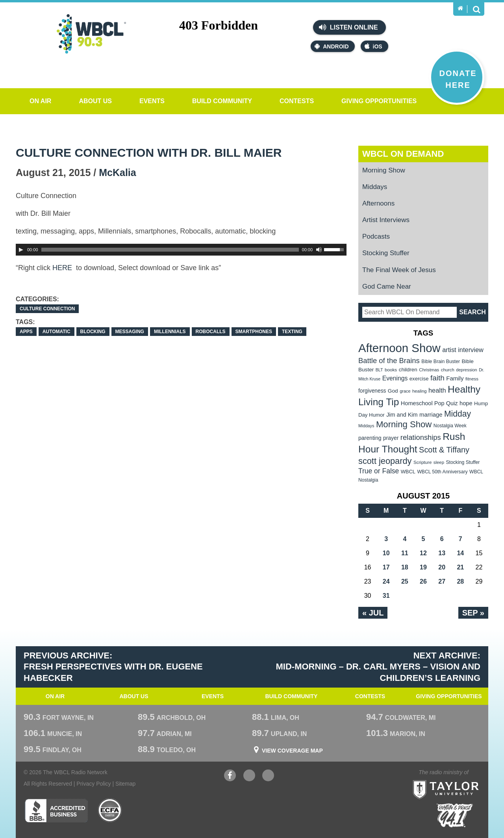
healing (420, 391)
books (391, 370)
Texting (292, 332)
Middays (375, 187)
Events (152, 101)
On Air (40, 101)
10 (386, 553)
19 (423, 567)
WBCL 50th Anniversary (442, 472)
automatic (57, 332)
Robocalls (211, 332)
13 (442, 553)
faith (437, 378)
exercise (419, 379)
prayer (391, 438)
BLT (379, 370)
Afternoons (378, 203)
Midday (458, 414)
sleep (439, 462)
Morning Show (384, 170)
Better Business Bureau (56, 810)
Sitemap (125, 784)
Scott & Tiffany (444, 450)
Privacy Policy (94, 784)
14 (460, 553)
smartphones (254, 332)
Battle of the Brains (389, 361)
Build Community (222, 101)
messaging (130, 332)
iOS (373, 46)
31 (386, 596)
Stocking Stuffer (386, 253)
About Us (95, 101)
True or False (379, 471)
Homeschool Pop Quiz (429, 403)
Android (332, 46)
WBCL (408, 472)
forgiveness (372, 391)
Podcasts (376, 236)
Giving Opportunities (379, 101)
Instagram (268, 776)
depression (467, 370)
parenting (370, 438)
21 (460, 567)
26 (423, 581)
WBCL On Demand (403, 154)
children (408, 370)
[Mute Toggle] (319, 250)
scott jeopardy (385, 461)
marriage (431, 415)
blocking (93, 332)
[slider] (170, 250)
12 (423, 553)
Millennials (170, 332)
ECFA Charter (110, 810)
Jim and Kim (402, 415)
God (393, 391)
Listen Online (348, 27)
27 (442, 581)
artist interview (463, 350)
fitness (472, 379)
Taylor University (460, 780)
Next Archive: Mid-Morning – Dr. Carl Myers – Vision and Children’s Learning (378, 667)
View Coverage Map (292, 751)
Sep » (473, 613)
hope (466, 403)
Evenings (395, 378)
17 (386, 567)
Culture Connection (47, 309)
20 (442, 567)
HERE (63, 268)
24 (386, 581)
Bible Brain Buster (441, 362)
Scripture (423, 462)
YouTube (249, 776)
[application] (181, 250)
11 (405, 553)
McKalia (117, 172)
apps (26, 332)
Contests (297, 101)
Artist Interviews (386, 220)
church (448, 370)
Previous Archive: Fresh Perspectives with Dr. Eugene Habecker (113, 667)
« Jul (373, 613)
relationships (421, 437)
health (437, 390)
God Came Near (387, 286)
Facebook (230, 776)
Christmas (429, 370)
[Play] (21, 250)
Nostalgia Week (450, 426)
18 (405, 567)
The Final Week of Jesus (399, 270)
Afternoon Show (399, 348)
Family (455, 378)
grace (405, 391)
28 (460, 581)
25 (405, 581)
